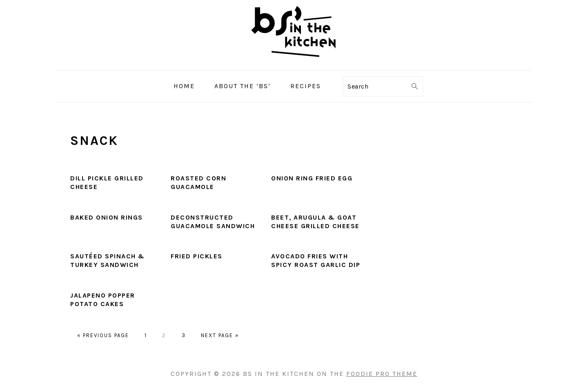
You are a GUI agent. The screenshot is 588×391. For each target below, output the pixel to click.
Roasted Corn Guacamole (198, 182)
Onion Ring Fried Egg (312, 178)
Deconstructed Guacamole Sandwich (213, 222)
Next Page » (220, 335)
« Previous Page (103, 335)
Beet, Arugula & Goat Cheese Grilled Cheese (315, 222)
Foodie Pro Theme (382, 374)
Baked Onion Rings (107, 217)
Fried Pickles (197, 256)
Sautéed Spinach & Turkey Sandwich (108, 260)
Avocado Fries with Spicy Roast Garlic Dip (316, 260)
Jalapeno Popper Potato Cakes (103, 300)
